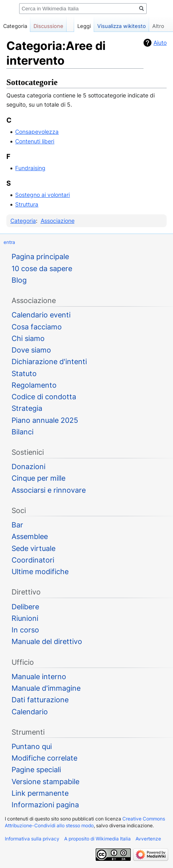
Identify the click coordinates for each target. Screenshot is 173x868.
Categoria (23, 221)
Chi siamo (28, 338)
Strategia (27, 408)
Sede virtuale (33, 548)
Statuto (24, 374)
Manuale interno (39, 677)
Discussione (48, 26)
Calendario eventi (41, 315)
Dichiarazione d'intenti (49, 362)
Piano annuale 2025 (45, 420)
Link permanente (40, 793)
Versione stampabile (45, 782)
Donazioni (29, 467)
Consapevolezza (37, 132)
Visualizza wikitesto (122, 26)
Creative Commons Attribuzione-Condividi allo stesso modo (85, 822)
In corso (25, 630)
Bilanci (23, 432)
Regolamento (34, 385)
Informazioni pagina (45, 805)
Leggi (84, 26)
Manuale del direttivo (47, 641)
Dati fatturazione (40, 700)
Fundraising (30, 168)
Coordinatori (33, 560)
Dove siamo (31, 350)
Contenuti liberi (35, 141)
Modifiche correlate (44, 758)
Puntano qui (32, 746)
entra (9, 242)
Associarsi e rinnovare (49, 490)
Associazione (58, 221)
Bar (17, 525)
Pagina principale (40, 257)
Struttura (27, 204)
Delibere (25, 607)
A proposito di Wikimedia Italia (97, 839)
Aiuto (160, 43)
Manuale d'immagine (46, 688)
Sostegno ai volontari (42, 195)
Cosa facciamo (37, 327)
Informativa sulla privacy (32, 839)
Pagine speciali (36, 770)
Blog (19, 280)
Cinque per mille (38, 478)
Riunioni (25, 618)
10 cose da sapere (42, 269)
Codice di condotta (44, 397)
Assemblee (30, 536)
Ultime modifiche (40, 572)
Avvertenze (148, 839)
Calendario (30, 712)
